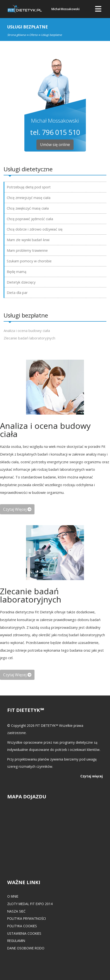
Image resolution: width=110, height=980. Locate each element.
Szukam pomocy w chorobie (29, 261)
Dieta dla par (17, 293)
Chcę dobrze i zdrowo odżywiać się (35, 229)
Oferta (33, 35)
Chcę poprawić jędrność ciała (30, 219)
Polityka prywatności (27, 918)
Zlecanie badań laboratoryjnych (29, 338)
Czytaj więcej (92, 776)
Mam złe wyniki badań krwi (28, 240)
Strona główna (16, 35)
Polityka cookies (22, 926)
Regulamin (16, 941)
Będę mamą (17, 272)
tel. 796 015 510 (55, 132)
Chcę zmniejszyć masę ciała (29, 198)
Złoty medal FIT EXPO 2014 (30, 904)
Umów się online (55, 145)
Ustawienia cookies (24, 933)
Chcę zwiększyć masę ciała (28, 208)
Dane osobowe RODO (26, 948)
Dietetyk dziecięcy (21, 282)
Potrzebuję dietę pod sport (29, 187)
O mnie (13, 896)
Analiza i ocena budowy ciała (27, 331)
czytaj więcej (17, 509)
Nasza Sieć (16, 911)
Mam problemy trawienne (27, 250)
